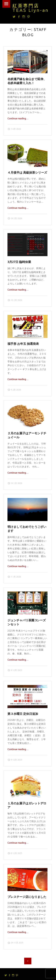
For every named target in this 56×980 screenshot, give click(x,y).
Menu (6, 4)
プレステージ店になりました (27, 897)
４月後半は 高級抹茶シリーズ (27, 173)
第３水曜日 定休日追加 (23, 714)
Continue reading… (18, 118)
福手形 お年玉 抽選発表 (23, 344)
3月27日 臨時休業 (19, 262)
